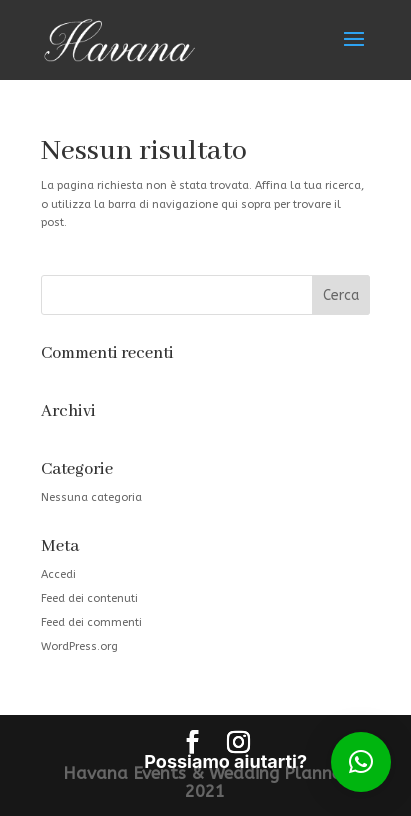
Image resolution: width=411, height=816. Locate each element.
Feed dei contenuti (89, 598)
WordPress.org (79, 646)
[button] (361, 762)
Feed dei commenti (91, 622)
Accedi (58, 574)
